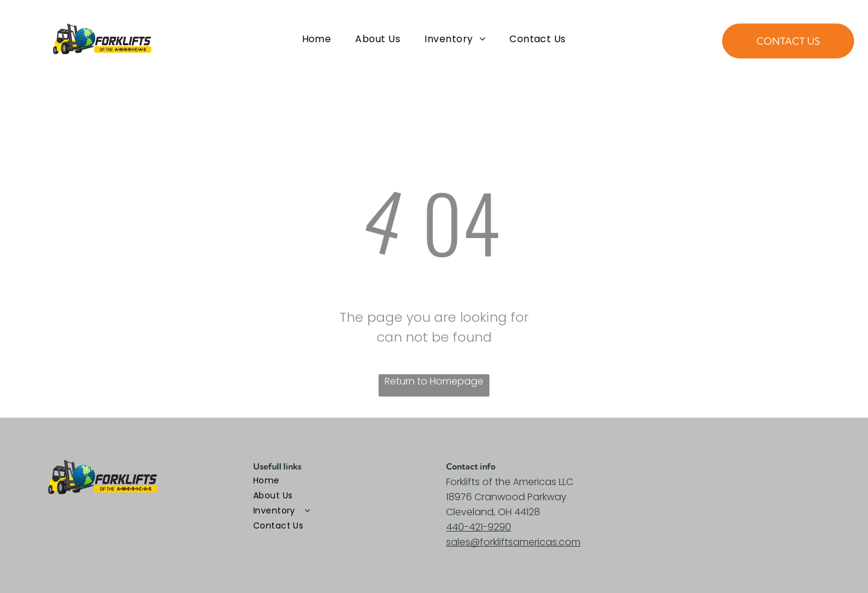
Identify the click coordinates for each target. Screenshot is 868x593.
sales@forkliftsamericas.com (513, 542)
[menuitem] (317, 39)
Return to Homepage (434, 381)
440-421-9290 (479, 527)
